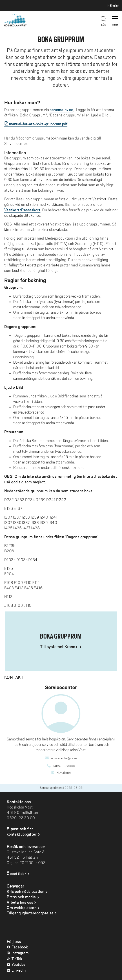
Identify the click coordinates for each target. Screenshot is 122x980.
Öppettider (16, 873)
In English (113, 6)
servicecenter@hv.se (64, 758)
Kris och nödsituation (26, 891)
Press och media (21, 897)
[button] (115, 17)
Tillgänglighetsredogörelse (30, 913)
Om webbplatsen (22, 907)
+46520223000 (64, 766)
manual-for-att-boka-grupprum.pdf (38, 124)
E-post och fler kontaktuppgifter (22, 831)
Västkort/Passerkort (22, 210)
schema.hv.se (61, 109)
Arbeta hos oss (20, 902)
